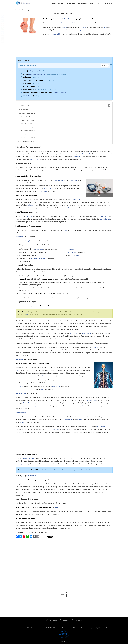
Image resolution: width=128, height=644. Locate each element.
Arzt (66, 230)
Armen (95, 347)
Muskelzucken (73, 252)
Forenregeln (90, 628)
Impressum (40, 628)
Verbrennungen (87, 333)
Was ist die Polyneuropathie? (27, 113)
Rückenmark (76, 23)
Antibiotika (55, 429)
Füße (77, 255)
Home (17, 10)
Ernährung (94, 3)
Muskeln (84, 27)
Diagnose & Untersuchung (28, 130)
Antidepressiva (67, 420)
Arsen (32, 205)
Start (22, 628)
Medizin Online (58, 3)
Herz (43, 389)
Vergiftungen (56, 386)
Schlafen (82, 470)
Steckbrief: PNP (23, 110)
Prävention (32, 476)
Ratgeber (105, 3)
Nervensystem (105, 23)
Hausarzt (56, 93)
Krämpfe (71, 249)
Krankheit (70, 3)
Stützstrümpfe (93, 470)
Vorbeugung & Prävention (28, 137)
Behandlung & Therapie (26, 134)
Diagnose (19, 359)
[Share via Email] (66, 597)
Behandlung (82, 3)
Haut (105, 27)
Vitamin (84, 406)
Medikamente (70, 208)
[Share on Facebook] (66, 593)
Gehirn (63, 23)
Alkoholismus (75, 199)
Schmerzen (39, 249)
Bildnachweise (78, 628)
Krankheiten (23, 10)
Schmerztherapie (29, 458)
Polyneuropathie (55, 34)
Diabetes (91, 195)
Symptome (20, 237)
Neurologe (63, 93)
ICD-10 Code (27, 96)
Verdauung (78, 30)
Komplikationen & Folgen (28, 127)
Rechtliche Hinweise (53, 628)
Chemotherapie (105, 219)
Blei (28, 205)
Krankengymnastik (22, 464)
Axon (72, 288)
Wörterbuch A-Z (102, 628)
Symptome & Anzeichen (27, 120)
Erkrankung (77, 157)
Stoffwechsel (59, 180)
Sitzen (83, 23)
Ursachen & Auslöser (26, 117)
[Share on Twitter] (66, 594)
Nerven (88, 170)
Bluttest (21, 386)
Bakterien (29, 216)
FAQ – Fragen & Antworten (27, 141)
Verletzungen (74, 333)
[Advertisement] (64, 48)
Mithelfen (30, 628)
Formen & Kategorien (27, 124)
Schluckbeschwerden (38, 258)
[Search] (112, 3)
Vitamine (44, 191)
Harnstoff (103, 216)
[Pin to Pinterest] (66, 596)
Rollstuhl (58, 507)
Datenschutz (67, 628)
